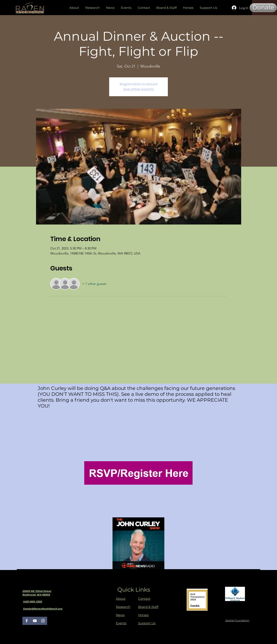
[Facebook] (27, 621)
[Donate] (263, 8)
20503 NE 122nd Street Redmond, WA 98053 (37, 593)
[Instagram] (43, 621)
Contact (144, 599)
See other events (138, 89)
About (121, 599)
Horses (143, 615)
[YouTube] (35, 621)
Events (121, 623)
